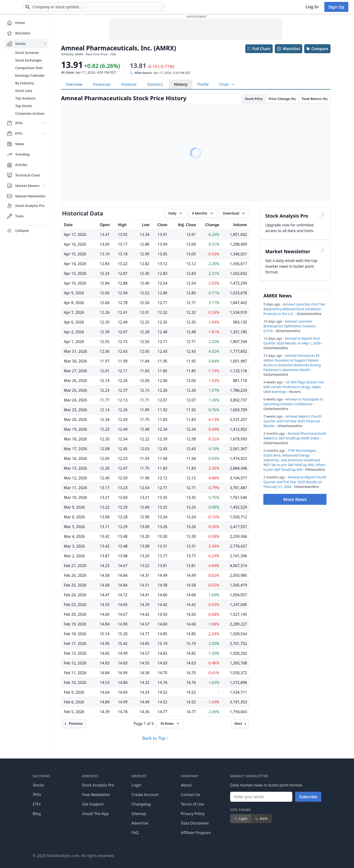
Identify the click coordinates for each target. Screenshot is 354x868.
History (181, 84)
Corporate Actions (30, 113)
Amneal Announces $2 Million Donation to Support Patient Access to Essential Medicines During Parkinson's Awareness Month (292, 363)
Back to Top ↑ (156, 738)
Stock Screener (27, 53)
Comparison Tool (29, 68)
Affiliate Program (196, 833)
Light (241, 818)
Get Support (93, 804)
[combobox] (122, 7)
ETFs (37, 804)
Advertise (140, 823)
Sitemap (139, 814)
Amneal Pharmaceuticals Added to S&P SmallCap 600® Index (295, 436)
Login (136, 785)
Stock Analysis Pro (98, 785)
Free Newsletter (96, 795)
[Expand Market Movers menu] (45, 186)
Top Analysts (25, 98)
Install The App (95, 814)
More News (295, 499)
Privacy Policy (193, 814)
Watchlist (288, 49)
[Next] (240, 724)
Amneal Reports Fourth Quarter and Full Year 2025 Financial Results (292, 421)
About (186, 785)
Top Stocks (24, 106)
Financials (102, 84)
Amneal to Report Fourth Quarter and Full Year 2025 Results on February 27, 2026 (295, 482)
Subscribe (308, 797)
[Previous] (74, 724)
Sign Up (336, 7)
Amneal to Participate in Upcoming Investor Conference (293, 402)
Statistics (155, 84)
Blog (37, 814)
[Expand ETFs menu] (45, 134)
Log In (312, 7)
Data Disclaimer (195, 823)
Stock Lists (24, 91)
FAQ (135, 833)
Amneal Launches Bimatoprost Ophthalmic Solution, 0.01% (290, 326)
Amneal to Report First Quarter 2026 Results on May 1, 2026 (292, 341)
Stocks (38, 785)
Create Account (145, 795)
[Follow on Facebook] (232, 856)
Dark (261, 818)
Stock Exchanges (29, 60)
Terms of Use (192, 804)
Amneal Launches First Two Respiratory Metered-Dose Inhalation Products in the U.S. (294, 309)
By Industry (25, 83)
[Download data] (234, 213)
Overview (74, 84)
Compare (317, 49)
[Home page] (21, 7)
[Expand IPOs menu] (45, 123)
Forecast (129, 84)
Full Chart (259, 49)
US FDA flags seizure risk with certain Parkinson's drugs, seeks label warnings (293, 387)
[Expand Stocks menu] (45, 44)
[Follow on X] (246, 856)
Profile (203, 84)
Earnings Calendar (30, 75)
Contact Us (190, 795)
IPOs (37, 795)
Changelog (141, 804)
